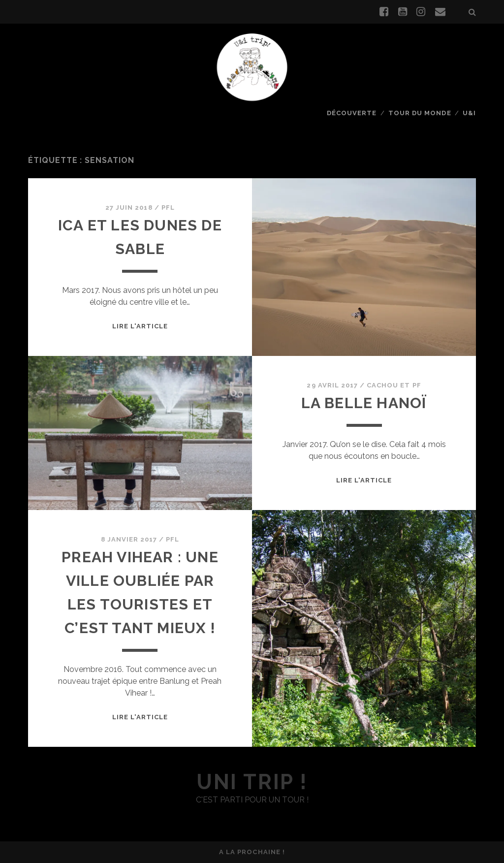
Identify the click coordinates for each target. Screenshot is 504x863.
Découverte (352, 113)
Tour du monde (420, 113)
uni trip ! (252, 782)
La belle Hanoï (364, 403)
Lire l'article (140, 326)
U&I (469, 113)
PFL (168, 208)
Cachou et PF (394, 385)
